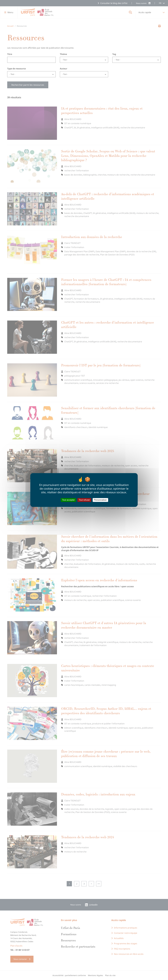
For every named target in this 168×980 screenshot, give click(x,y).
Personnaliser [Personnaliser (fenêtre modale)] (100, 500)
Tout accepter (68, 500)
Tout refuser (84, 500)
